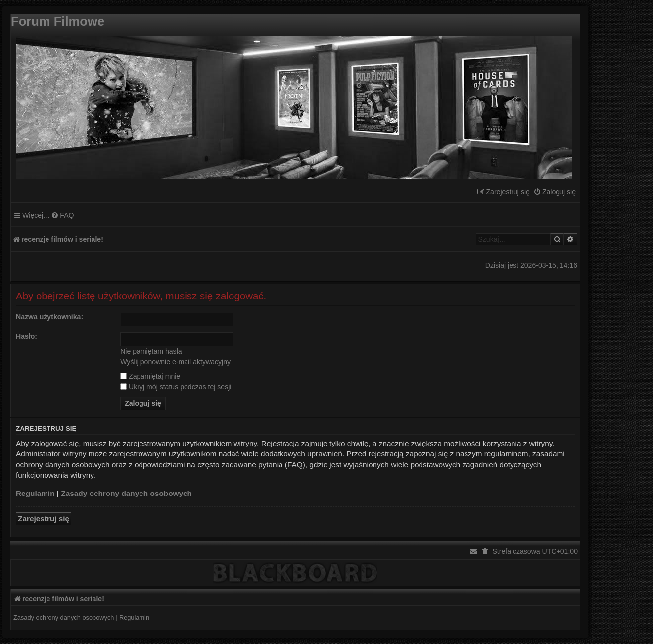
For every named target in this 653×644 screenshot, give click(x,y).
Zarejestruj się (44, 519)
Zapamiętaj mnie (150, 376)
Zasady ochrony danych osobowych (126, 493)
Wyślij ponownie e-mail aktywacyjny (175, 362)
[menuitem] (555, 192)
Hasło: (26, 336)
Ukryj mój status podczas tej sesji (176, 387)
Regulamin (35, 493)
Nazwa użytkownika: (49, 317)
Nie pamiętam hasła (151, 351)
